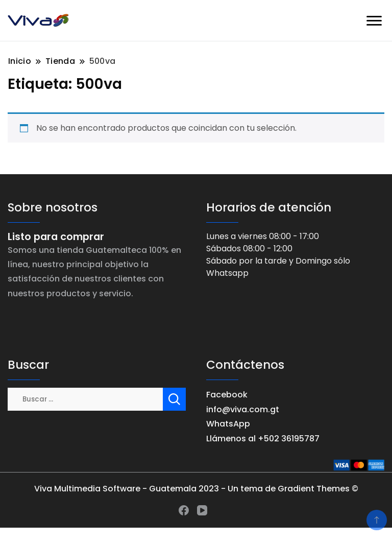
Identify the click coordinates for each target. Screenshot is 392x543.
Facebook (227, 395)
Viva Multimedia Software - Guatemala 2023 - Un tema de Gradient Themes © (196, 489)
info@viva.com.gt (243, 409)
